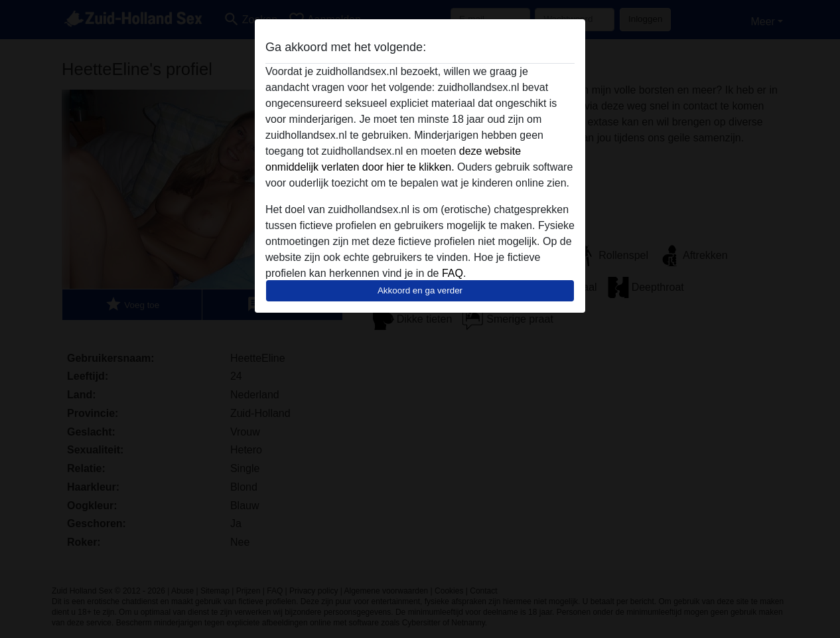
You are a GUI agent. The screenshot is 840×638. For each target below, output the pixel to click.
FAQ (453, 273)
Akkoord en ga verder (420, 290)
